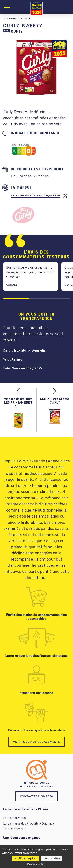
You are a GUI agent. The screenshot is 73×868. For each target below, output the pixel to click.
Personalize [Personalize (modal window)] (52, 858)
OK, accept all (26, 858)
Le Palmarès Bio (14, 818)
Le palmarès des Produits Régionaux (29, 824)
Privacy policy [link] (36, 864)
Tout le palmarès (15, 829)
